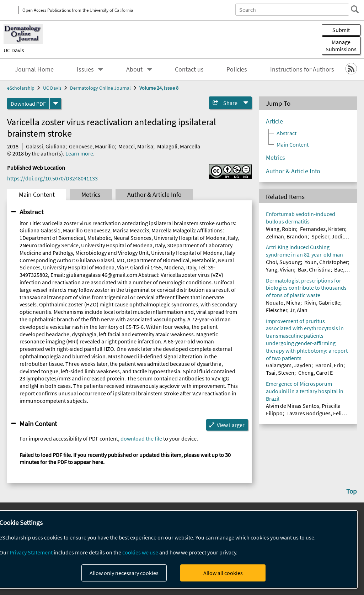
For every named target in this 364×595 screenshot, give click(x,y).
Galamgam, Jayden (289, 365)
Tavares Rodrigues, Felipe (317, 413)
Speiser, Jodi (327, 236)
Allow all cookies (223, 573)
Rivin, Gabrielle (322, 302)
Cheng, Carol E (315, 373)
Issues (85, 69)
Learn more (79, 153)
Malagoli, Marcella (179, 146)
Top (352, 491)
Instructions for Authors (302, 69)
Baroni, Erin (329, 365)
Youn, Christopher (326, 262)
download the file (141, 438)
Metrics (91, 195)
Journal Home (34, 69)
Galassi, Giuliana (46, 146)
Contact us (189, 69)
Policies (237, 69)
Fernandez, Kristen (323, 229)
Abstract (31, 212)
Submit (341, 30)
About (134, 69)
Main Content (37, 195)
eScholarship (21, 88)
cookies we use (140, 552)
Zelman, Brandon (287, 236)
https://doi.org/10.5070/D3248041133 (52, 178)
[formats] (55, 104)
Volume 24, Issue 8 (159, 88)
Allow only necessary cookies (124, 573)
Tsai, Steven (280, 373)
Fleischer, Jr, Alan (287, 310)
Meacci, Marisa (136, 146)
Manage (341, 46)
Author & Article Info (154, 195)
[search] (355, 9)
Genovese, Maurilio (92, 146)
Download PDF (28, 104)
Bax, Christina (314, 269)
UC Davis (14, 50)
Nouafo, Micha (283, 302)
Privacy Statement (31, 552)
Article (274, 121)
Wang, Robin (281, 229)
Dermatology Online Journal (100, 88)
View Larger (231, 425)
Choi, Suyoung (283, 262)
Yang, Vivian (280, 269)
